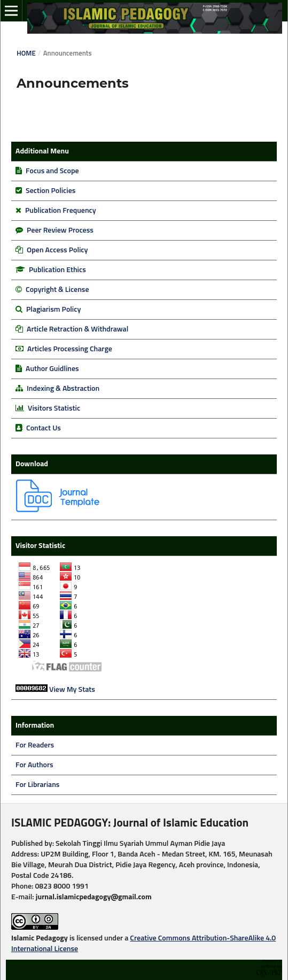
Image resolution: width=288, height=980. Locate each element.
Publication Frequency (61, 211)
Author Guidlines (52, 369)
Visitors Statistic (54, 408)
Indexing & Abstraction (63, 389)
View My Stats (72, 690)
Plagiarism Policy (53, 310)
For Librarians (37, 785)
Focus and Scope (52, 171)
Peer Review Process (60, 230)
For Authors (34, 765)
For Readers (35, 745)
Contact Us (44, 428)
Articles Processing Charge (69, 349)
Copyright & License (57, 290)
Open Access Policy (57, 250)
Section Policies (50, 191)
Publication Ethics (57, 270)
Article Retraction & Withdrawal (77, 329)
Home (26, 54)
